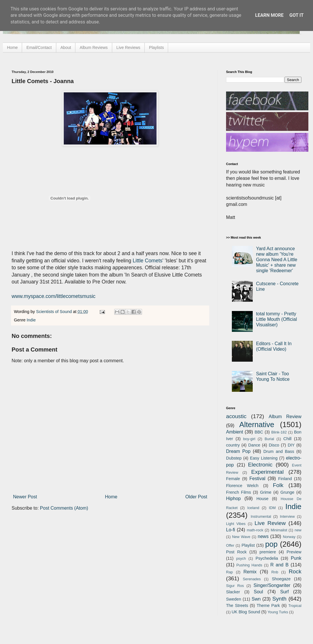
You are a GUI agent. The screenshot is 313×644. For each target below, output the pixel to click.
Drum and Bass (279, 451)
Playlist (248, 545)
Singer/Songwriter (272, 585)
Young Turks (278, 612)
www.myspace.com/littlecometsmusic (53, 296)
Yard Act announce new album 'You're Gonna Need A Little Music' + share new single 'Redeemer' (276, 260)
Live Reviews (128, 47)
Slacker (233, 592)
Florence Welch (242, 486)
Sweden (234, 599)
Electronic (260, 465)
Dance (254, 445)
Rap (229, 572)
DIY (291, 445)
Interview (287, 516)
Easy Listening (264, 458)
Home (12, 47)
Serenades (252, 579)
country (233, 445)
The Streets (237, 605)
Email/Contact (39, 47)
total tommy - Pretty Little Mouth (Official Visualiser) (276, 319)
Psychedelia (267, 558)
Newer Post (25, 497)
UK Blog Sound (246, 612)
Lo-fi (231, 530)
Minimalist (279, 530)
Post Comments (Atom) (64, 508)
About (66, 47)
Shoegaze (281, 579)
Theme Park (268, 605)
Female (233, 479)
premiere (268, 552)
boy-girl (249, 439)
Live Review (270, 523)
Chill (287, 439)
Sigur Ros (235, 586)
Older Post (196, 497)
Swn (256, 599)
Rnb (275, 572)
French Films (239, 492)
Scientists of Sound (55, 312)
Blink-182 (279, 432)
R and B (280, 565)
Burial (269, 439)
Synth (279, 599)
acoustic (236, 416)
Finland (285, 479)
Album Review (285, 417)
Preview (294, 552)
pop (271, 544)
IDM (272, 508)
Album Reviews (94, 47)
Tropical (295, 606)
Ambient (235, 432)
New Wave (241, 537)
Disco (274, 445)
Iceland (253, 508)
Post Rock (236, 552)
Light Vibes (236, 524)
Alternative (257, 425)
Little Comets (148, 261)
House (263, 499)
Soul (259, 592)
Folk (278, 485)
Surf (284, 592)
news (263, 536)
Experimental (267, 472)
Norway (289, 537)
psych (241, 558)
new (298, 530)
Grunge (287, 492)
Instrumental (261, 516)
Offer (230, 545)
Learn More (269, 15)
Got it (296, 15)
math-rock (255, 530)
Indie (31, 320)
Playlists (156, 47)
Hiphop (233, 498)
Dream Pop (238, 451)
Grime (266, 492)
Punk (296, 558)
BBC (259, 432)
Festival (257, 479)
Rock (295, 571)
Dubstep (234, 458)
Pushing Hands (249, 565)
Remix (250, 572)
